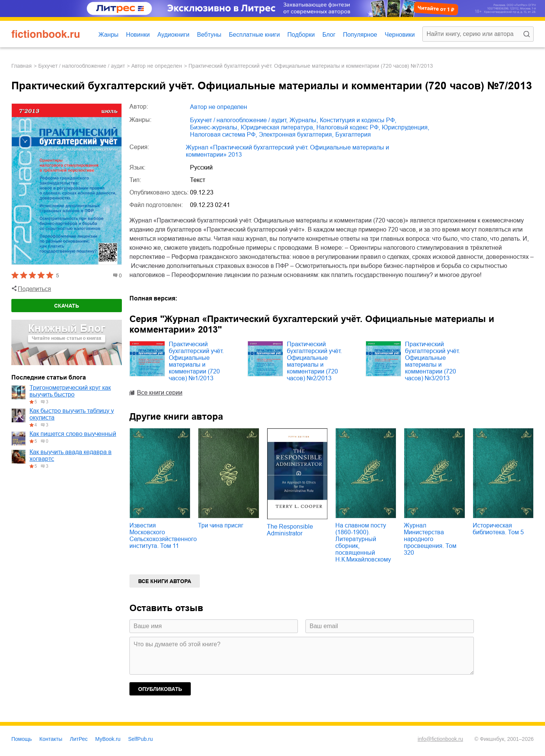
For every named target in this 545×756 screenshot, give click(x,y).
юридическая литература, (278, 127)
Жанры (108, 35)
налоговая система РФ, (223, 135)
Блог (329, 35)
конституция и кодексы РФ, (358, 120)
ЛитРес (79, 739)
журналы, (304, 120)
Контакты (51, 739)
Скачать (67, 306)
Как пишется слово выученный (73, 434)
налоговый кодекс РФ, (348, 127)
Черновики (400, 35)
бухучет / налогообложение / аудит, (239, 120)
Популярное (360, 35)
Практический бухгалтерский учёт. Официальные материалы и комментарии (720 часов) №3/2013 (432, 361)
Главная (22, 66)
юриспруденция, (406, 127)
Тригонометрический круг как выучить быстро (70, 391)
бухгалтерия (353, 135)
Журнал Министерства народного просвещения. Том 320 (430, 539)
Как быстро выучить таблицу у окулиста (72, 414)
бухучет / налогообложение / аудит (82, 66)
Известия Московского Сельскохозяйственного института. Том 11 (163, 536)
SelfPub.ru (140, 739)
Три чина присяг (221, 525)
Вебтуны (209, 35)
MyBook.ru (108, 739)
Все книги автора (165, 581)
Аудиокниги (174, 35)
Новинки (138, 35)
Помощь (22, 739)
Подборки (301, 35)
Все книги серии (160, 393)
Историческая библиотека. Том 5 (498, 529)
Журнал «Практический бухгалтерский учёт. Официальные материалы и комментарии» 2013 (287, 151)
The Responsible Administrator (290, 530)
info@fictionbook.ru (440, 739)
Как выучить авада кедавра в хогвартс (71, 455)
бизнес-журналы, (214, 127)
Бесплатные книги (255, 35)
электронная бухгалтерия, (296, 135)
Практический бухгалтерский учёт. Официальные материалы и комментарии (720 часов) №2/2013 (314, 361)
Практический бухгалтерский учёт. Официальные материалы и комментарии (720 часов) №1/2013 (196, 361)
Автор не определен (157, 66)
